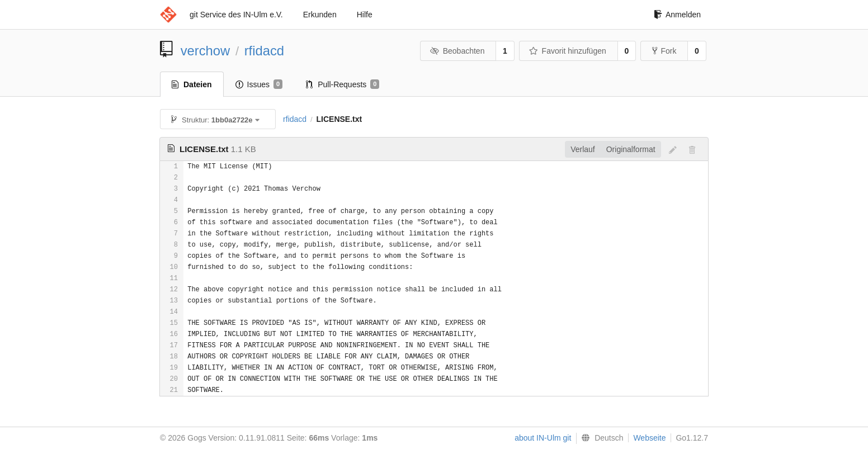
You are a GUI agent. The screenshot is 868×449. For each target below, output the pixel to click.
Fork (664, 51)
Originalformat (631, 149)
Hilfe (365, 15)
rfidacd (264, 51)
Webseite (649, 438)
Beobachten (457, 51)
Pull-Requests (343, 84)
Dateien (192, 84)
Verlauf (583, 149)
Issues (259, 84)
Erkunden (320, 15)
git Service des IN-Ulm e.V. (236, 15)
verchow (206, 51)
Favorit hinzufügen (568, 51)
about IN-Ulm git (543, 438)
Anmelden (677, 15)
